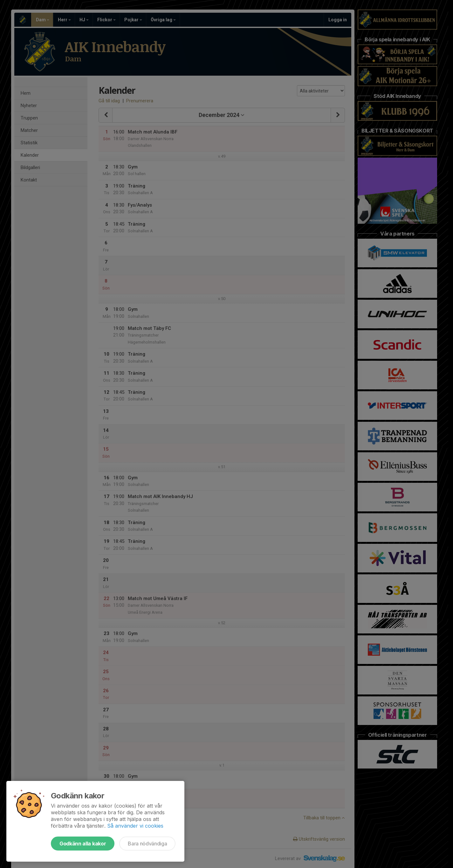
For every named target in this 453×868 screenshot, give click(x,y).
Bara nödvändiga (147, 844)
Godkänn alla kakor (83, 844)
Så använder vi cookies (135, 826)
